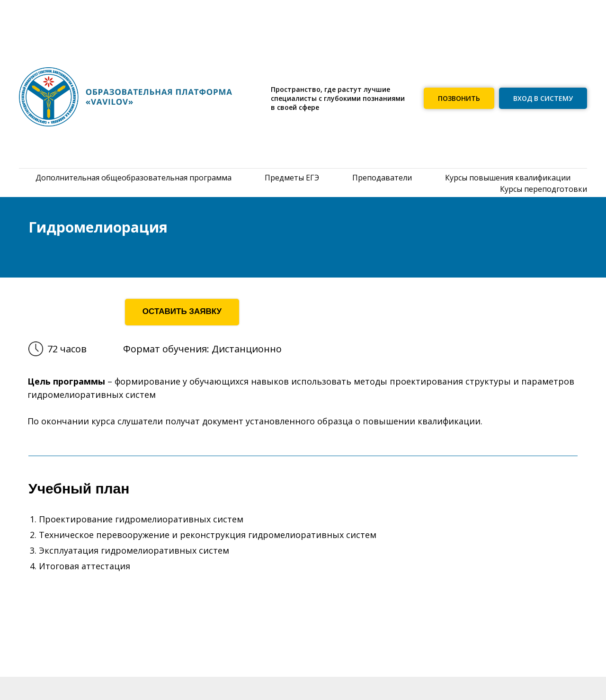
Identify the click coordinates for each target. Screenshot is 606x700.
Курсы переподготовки (544, 189)
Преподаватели (382, 178)
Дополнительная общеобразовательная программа (134, 178)
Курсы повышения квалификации (508, 178)
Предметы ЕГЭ (292, 178)
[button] (459, 98)
